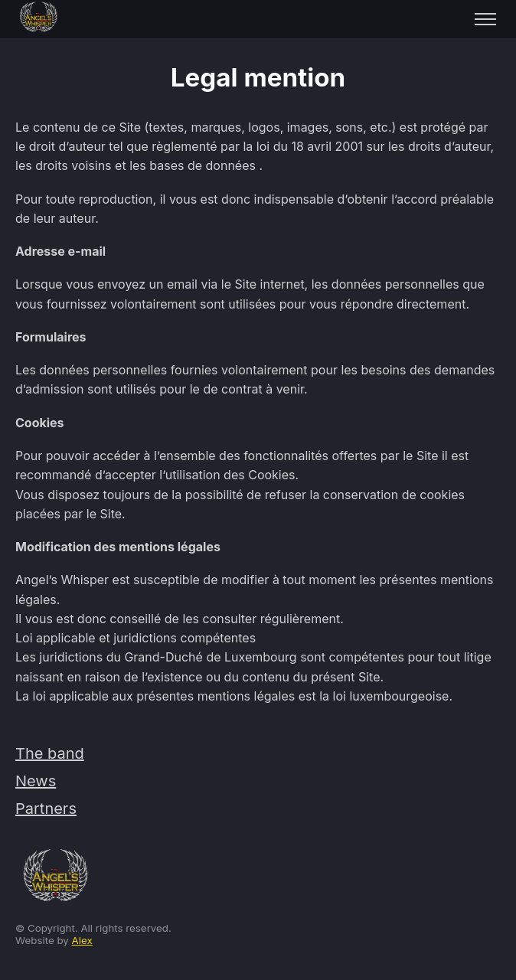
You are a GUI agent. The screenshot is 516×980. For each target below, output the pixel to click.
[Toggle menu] (485, 19)
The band (50, 753)
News (36, 781)
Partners (46, 808)
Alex (82, 940)
